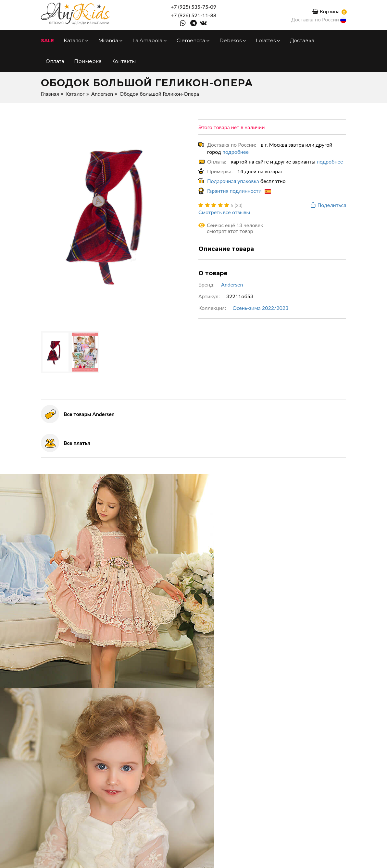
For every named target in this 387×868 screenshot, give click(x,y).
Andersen (102, 94)
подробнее (236, 152)
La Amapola (150, 40)
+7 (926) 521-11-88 (193, 15)
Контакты (124, 61)
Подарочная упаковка (233, 181)
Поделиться (328, 205)
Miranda (111, 40)
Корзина (326, 11)
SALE (47, 40)
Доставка (302, 40)
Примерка (88, 61)
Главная (50, 94)
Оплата (55, 61)
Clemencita (193, 40)
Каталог (76, 40)
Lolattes (268, 40)
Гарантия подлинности (239, 191)
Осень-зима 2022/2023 (260, 308)
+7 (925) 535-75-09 (193, 7)
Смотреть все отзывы (224, 212)
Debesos (233, 40)
